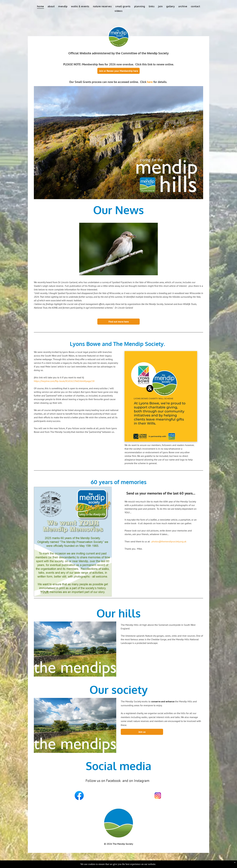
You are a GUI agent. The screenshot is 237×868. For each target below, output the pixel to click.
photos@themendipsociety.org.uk (169, 541)
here (150, 82)
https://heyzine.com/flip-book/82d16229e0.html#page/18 (64, 381)
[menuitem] (41, 6)
